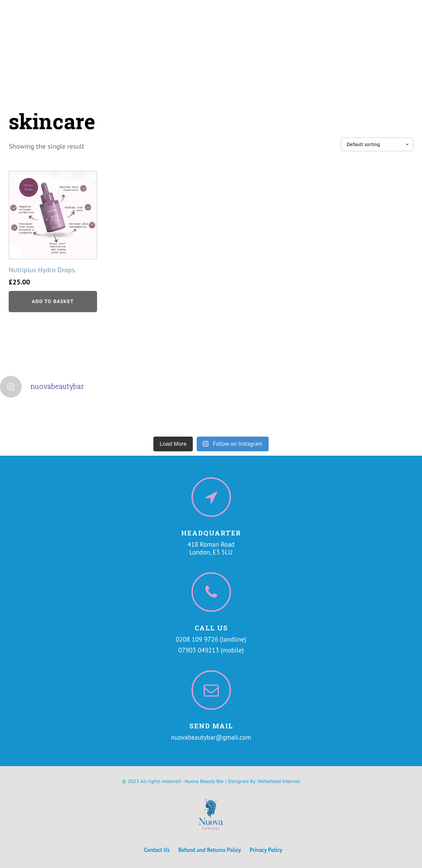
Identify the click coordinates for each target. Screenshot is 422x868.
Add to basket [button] (53, 301)
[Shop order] (377, 144)
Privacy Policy (266, 850)
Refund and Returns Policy (210, 850)
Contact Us (157, 850)
